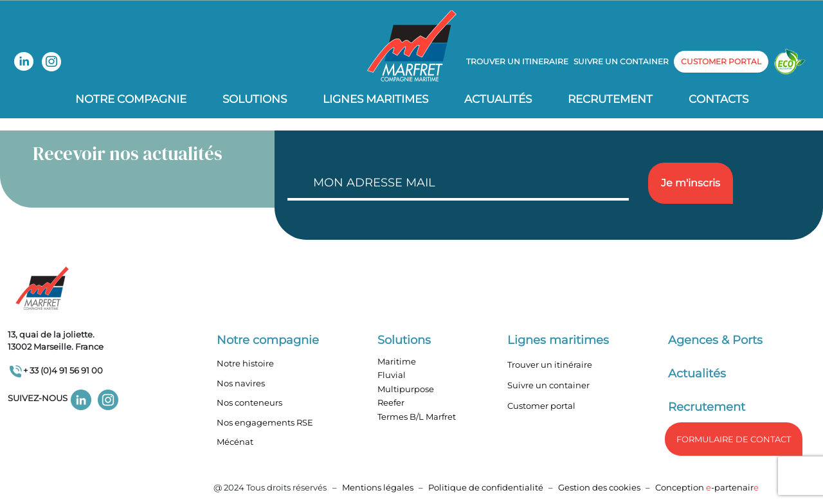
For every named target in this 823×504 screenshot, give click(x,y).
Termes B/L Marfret (417, 417)
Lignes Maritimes (375, 99)
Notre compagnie (131, 99)
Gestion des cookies (599, 487)
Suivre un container (621, 61)
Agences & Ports (715, 340)
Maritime (397, 361)
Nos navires (241, 383)
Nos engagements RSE (265, 422)
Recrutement (610, 99)
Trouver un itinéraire (550, 364)
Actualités (498, 99)
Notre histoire (245, 363)
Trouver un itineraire (517, 61)
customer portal (721, 61)
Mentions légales (378, 487)
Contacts (719, 99)
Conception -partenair (707, 487)
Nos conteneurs (249, 402)
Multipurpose (406, 389)
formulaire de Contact (734, 439)
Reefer (391, 402)
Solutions (255, 99)
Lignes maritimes (558, 340)
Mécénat (235, 442)
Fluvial (392, 375)
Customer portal (541, 406)
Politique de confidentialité (487, 487)
